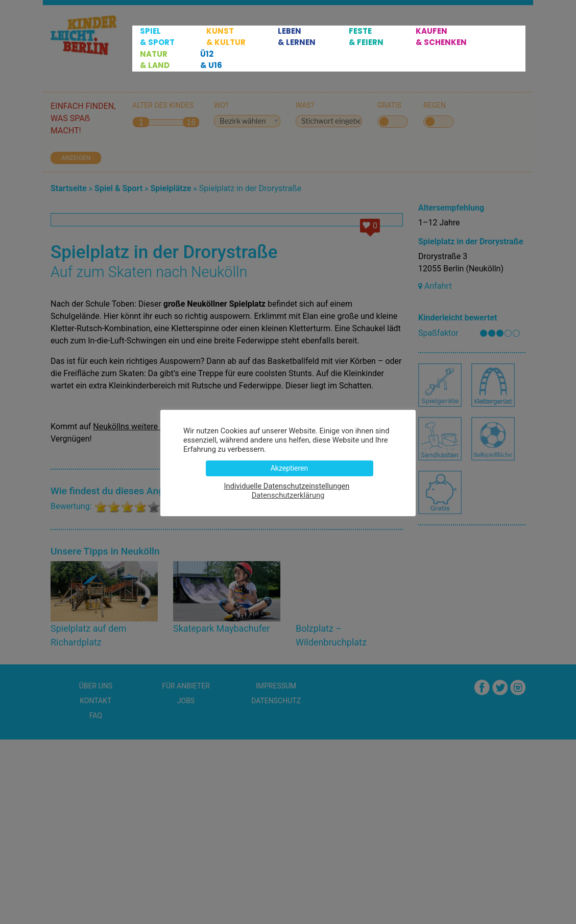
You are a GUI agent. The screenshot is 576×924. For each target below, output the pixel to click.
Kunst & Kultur (226, 37)
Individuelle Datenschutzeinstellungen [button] (287, 486)
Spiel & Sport (157, 37)
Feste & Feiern (366, 37)
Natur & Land (155, 60)
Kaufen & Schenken (441, 37)
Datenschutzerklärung (288, 495)
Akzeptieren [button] (290, 468)
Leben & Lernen (297, 37)
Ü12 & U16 (211, 60)
